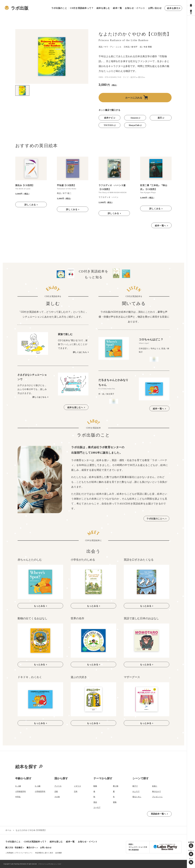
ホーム (8, 830)
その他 (57, 797)
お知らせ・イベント (135, 8)
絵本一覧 (117, 8)
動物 (95, 786)
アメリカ (58, 786)
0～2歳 (18, 786)
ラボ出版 (17, 8)
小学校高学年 (40, 791)
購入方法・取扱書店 (191, 3)
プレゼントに (157, 797)
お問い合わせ (155, 8)
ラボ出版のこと (59, 8)
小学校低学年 (21, 791)
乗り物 (116, 786)
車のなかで (156, 791)
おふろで (136, 791)
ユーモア (97, 807)
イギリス (77, 786)
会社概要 (58, 853)
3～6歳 (38, 786)
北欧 (56, 791)
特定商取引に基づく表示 (44, 853)
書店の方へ (191, 11)
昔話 (95, 802)
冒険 (115, 802)
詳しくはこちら (80, 352)
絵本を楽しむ (103, 8)
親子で (135, 786)
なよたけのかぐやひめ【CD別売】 (31, 830)
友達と (155, 786)
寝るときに (137, 797)
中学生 (18, 797)
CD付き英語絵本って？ (82, 8)
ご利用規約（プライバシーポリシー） (19, 853)
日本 (76, 791)
